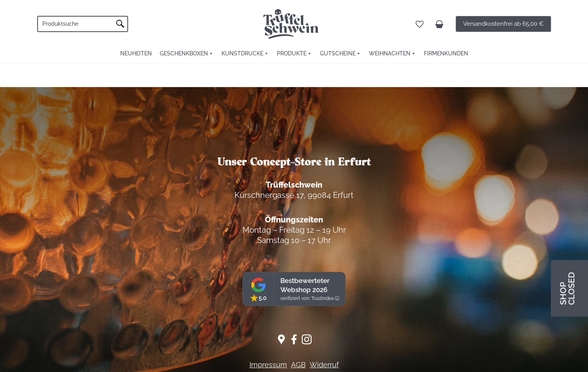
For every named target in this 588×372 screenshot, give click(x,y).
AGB (298, 365)
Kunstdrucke (242, 53)
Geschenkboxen (184, 53)
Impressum (268, 365)
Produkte (292, 53)
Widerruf (324, 365)
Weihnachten (390, 53)
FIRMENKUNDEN (446, 53)
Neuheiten (136, 53)
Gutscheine (338, 53)
